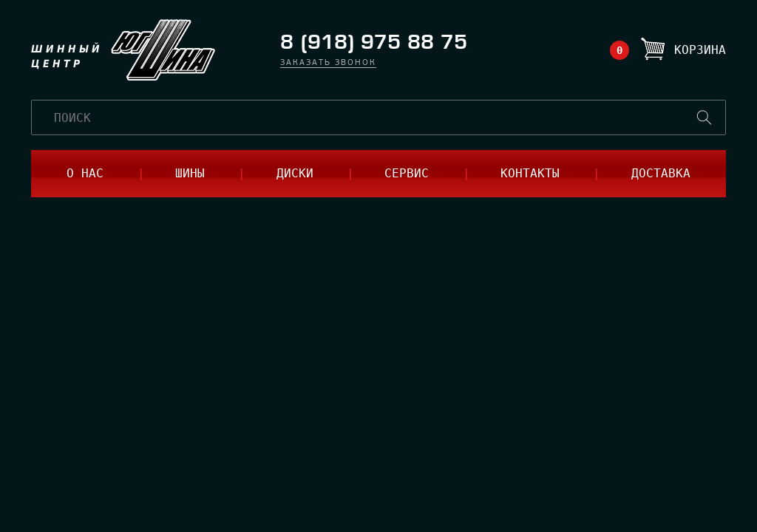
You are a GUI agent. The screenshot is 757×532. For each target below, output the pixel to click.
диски (295, 173)
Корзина (700, 50)
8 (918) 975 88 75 (374, 42)
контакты (530, 173)
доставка (661, 173)
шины (190, 173)
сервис (407, 173)
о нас (85, 173)
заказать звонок (328, 63)
